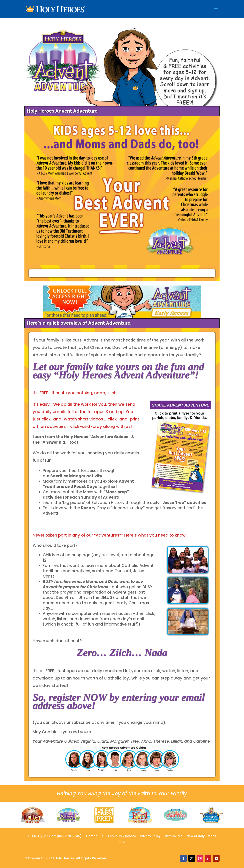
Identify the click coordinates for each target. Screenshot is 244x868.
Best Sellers (174, 836)
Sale (122, 842)
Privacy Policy (150, 836)
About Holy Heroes (122, 836)
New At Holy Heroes (201, 836)
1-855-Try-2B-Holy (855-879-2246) (55, 836)
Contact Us (95, 836)
